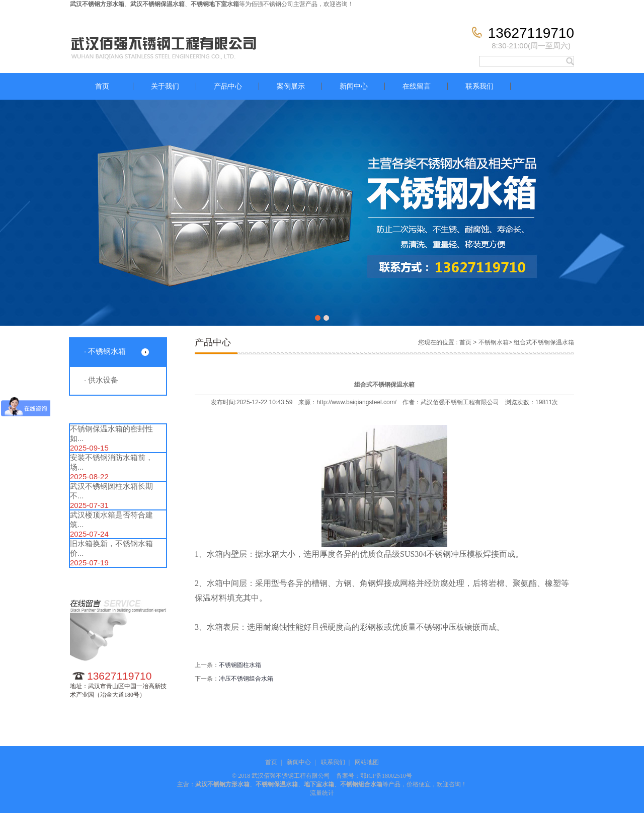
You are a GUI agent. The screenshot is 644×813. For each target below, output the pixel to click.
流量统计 (322, 793)
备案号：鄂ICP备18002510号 (374, 776)
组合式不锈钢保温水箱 (544, 342)
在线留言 (417, 86)
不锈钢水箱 (494, 342)
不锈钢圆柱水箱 (240, 665)
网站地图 (367, 762)
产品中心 (228, 86)
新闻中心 (354, 86)
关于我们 (165, 86)
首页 (102, 86)
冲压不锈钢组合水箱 (246, 679)
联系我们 (479, 86)
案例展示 (291, 86)
